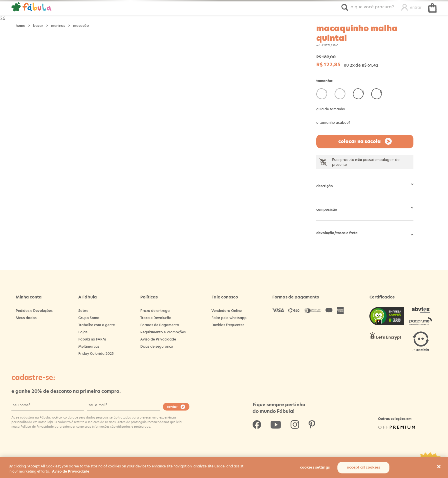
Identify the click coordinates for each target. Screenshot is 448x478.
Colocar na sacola (359, 141)
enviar (172, 407)
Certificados (382, 297)
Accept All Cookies (363, 467)
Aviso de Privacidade (158, 339)
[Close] (439, 467)
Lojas (83, 332)
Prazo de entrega (155, 311)
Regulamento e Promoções (163, 332)
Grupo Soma (89, 318)
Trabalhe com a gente (97, 325)
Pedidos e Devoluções (34, 311)
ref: (318, 46)
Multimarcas (89, 346)
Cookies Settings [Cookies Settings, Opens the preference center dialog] (315, 467)
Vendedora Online (227, 311)
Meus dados (26, 318)
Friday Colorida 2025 (96, 353)
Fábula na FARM (92, 339)
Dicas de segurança (157, 346)
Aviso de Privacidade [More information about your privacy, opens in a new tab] (71, 471)
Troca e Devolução (156, 318)
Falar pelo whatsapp (229, 318)
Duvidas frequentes (228, 325)
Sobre (83, 311)
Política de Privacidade (37, 427)
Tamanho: (325, 81)
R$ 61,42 (370, 65)
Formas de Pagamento (160, 325)
